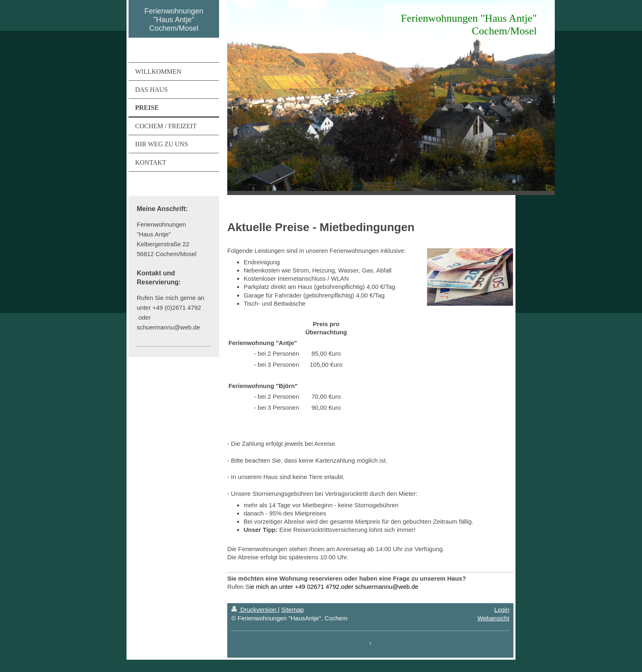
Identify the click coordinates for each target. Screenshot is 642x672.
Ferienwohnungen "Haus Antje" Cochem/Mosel (174, 20)
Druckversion (255, 610)
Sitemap (293, 610)
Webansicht (493, 618)
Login (502, 610)
